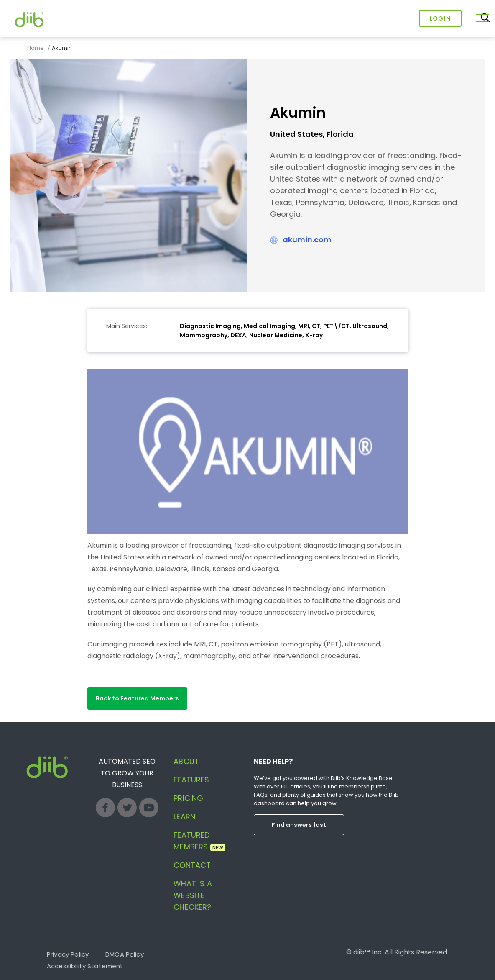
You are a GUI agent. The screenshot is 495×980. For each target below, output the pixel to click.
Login (440, 18)
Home (36, 48)
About (186, 761)
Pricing (188, 798)
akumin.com (307, 240)
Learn (184, 817)
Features (191, 780)
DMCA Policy (125, 954)
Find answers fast (299, 825)
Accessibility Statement (85, 966)
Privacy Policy (68, 954)
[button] (137, 698)
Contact (192, 865)
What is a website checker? (193, 895)
